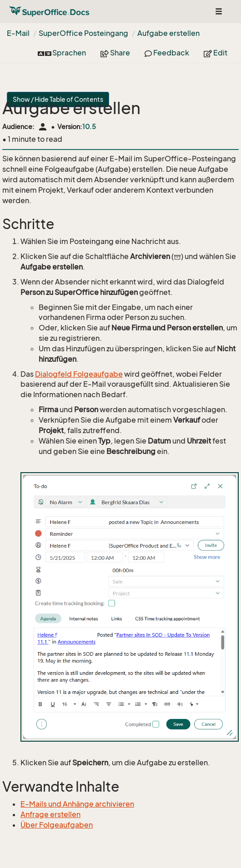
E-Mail (18, 33)
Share (115, 53)
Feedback (167, 53)
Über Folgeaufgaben (57, 825)
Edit (216, 53)
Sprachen (62, 53)
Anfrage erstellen (50, 814)
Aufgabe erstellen (168, 33)
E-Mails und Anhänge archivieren (77, 804)
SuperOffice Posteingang (83, 33)
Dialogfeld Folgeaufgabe (79, 374)
